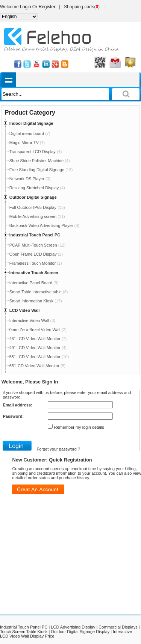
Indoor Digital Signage (31, 123)
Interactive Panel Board (34, 283)
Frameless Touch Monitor (36, 263)
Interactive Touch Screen (34, 273)
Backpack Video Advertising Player (44, 225)
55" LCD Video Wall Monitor (39, 357)
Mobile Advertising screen (37, 216)
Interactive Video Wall (32, 320)
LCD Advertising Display (73, 627)
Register (47, 7)
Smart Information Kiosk (36, 301)
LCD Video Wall (25, 310)
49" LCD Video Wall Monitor (38, 348)
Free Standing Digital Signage (41, 170)
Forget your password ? (58, 449)
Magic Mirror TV (27, 143)
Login (25, 7)
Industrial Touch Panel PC (35, 235)
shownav (9, 80)
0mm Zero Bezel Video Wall (38, 330)
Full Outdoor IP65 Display (37, 207)
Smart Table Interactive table (39, 292)
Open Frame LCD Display (36, 254)
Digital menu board (30, 133)
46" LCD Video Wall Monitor (38, 339)
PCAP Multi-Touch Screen (38, 245)
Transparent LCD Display (36, 152)
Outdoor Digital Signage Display (80, 632)
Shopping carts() (82, 7)
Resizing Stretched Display (37, 188)
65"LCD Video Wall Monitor (37, 366)
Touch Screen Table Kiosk (24, 632)
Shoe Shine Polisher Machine (40, 161)
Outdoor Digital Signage (33, 197)
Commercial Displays (118, 627)
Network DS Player (30, 179)
